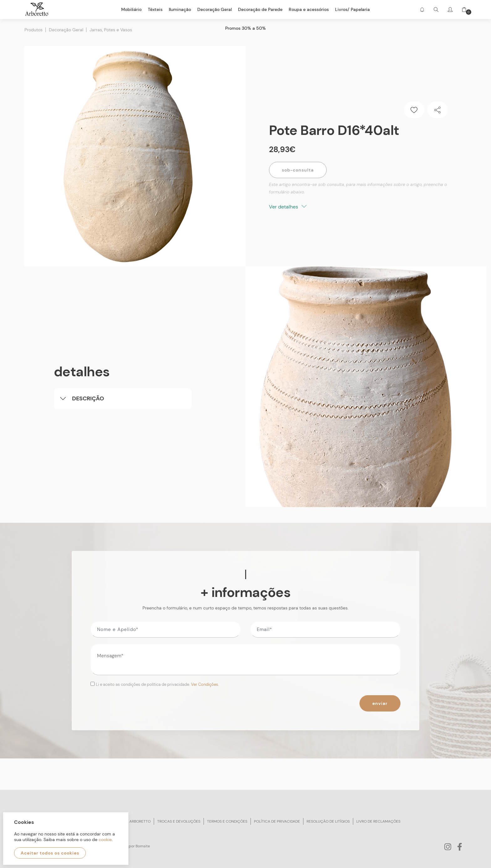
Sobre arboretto (134, 821)
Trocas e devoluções (179, 821)
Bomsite (143, 846)
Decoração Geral (66, 30)
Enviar (380, 703)
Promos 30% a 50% (246, 28)
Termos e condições (227, 821)
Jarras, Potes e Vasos (111, 30)
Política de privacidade (277, 821)
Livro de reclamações (378, 821)
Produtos (34, 30)
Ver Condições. (205, 684)
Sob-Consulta (298, 170)
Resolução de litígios (328, 821)
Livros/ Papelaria (352, 9)
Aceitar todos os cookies (50, 853)
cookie (105, 840)
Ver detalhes (288, 207)
